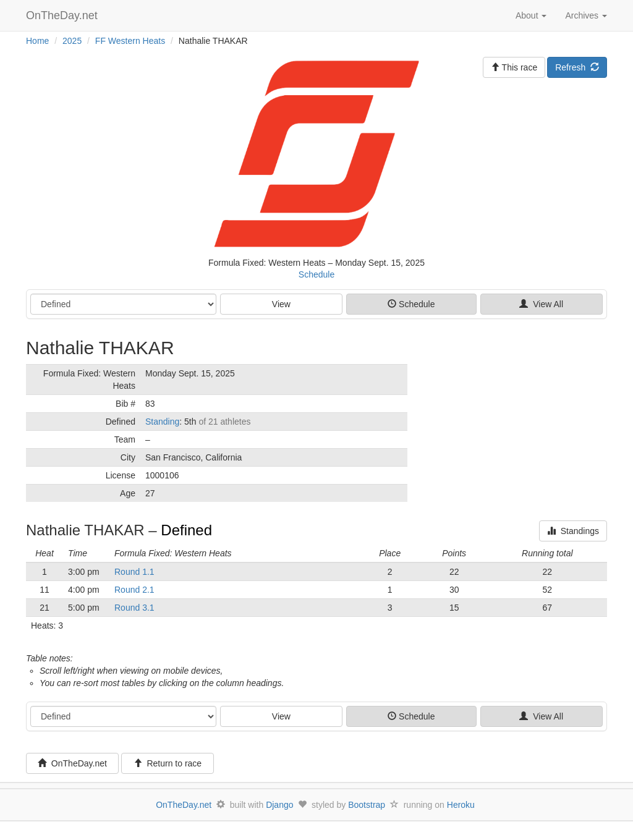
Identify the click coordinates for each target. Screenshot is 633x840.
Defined (186, 530)
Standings (573, 531)
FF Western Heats (130, 41)
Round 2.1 (134, 590)
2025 (72, 41)
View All (541, 304)
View (281, 304)
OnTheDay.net (63, 15)
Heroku (461, 805)
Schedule (316, 274)
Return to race (168, 763)
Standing (162, 422)
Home (37, 41)
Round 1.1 (134, 572)
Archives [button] (586, 15)
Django (279, 805)
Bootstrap (367, 805)
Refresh (577, 67)
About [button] (531, 15)
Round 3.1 (134, 608)
